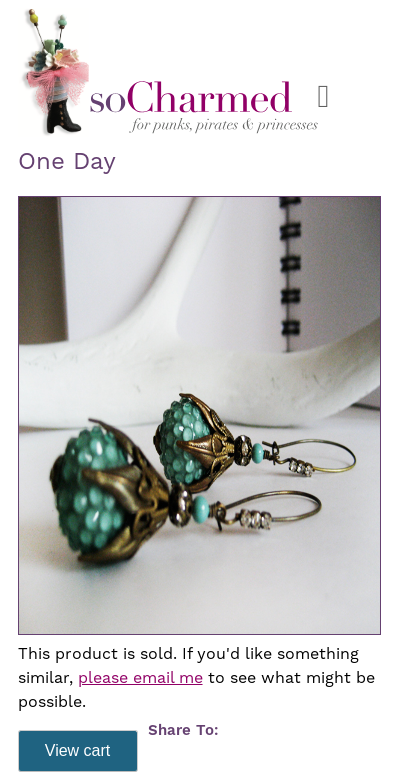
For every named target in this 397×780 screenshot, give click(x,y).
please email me (140, 678)
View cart (78, 750)
